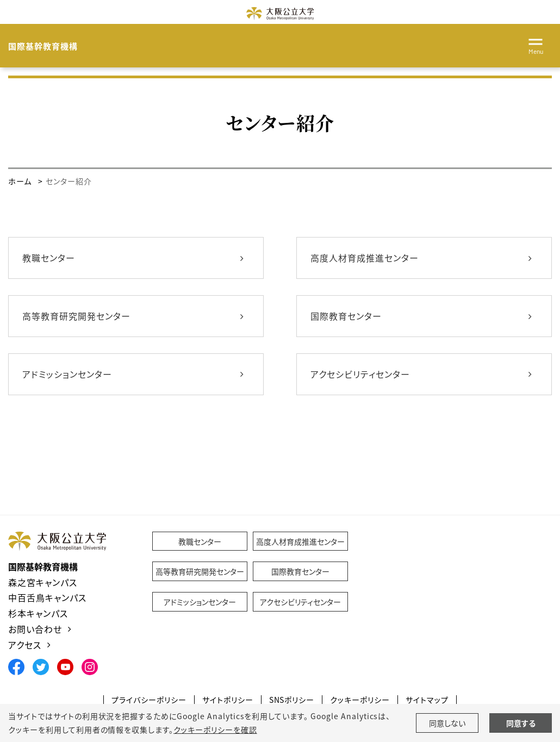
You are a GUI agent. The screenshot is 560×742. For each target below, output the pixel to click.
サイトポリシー (228, 700)
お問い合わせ (35, 629)
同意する (521, 723)
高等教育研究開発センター (76, 316)
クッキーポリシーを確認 (215, 729)
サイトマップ (427, 700)
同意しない (447, 723)
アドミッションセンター (67, 374)
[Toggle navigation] (536, 45)
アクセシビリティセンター (360, 374)
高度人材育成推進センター (365, 258)
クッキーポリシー (360, 700)
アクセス (25, 645)
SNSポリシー (292, 700)
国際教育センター (346, 316)
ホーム (20, 181)
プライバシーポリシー (149, 700)
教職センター (49, 258)
